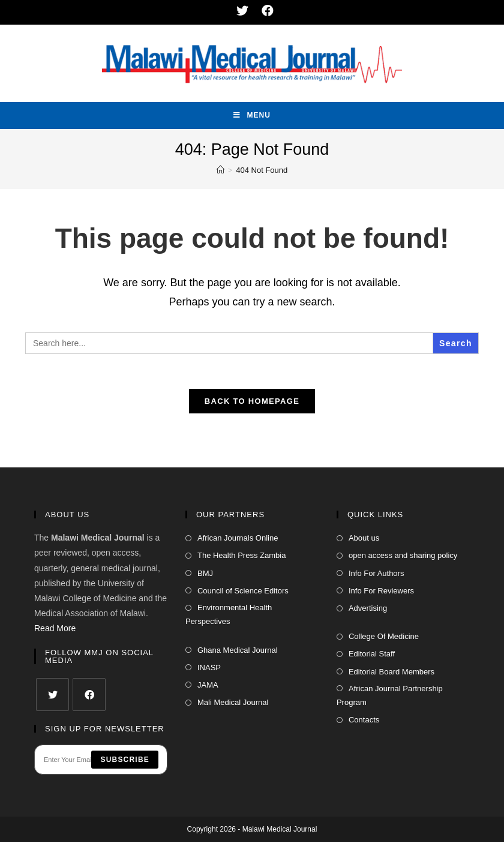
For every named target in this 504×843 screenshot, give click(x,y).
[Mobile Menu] (252, 115)
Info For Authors (376, 574)
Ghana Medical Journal (238, 651)
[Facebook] (89, 696)
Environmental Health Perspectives (229, 616)
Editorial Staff (372, 655)
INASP (209, 669)
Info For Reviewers (381, 592)
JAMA (208, 686)
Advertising (368, 609)
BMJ (205, 574)
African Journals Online (238, 539)
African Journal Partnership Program (390, 697)
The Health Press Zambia (241, 557)
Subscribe (124, 761)
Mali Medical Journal (233, 703)
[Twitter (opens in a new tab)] (243, 11)
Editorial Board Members (391, 673)
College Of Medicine (384, 637)
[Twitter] (52, 696)
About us (364, 539)
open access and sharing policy (403, 557)
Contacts (364, 721)
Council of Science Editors (243, 592)
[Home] (220, 170)
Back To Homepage (252, 402)
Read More (55, 630)
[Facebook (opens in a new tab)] (265, 11)
